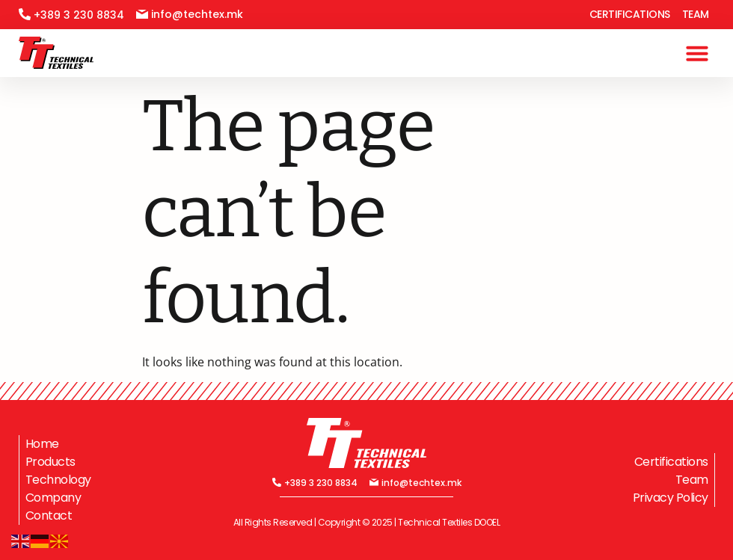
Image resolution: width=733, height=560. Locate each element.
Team (696, 14)
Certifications (630, 14)
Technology (58, 480)
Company (53, 498)
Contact (49, 516)
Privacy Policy (671, 498)
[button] (697, 53)
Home (42, 444)
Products (50, 462)
